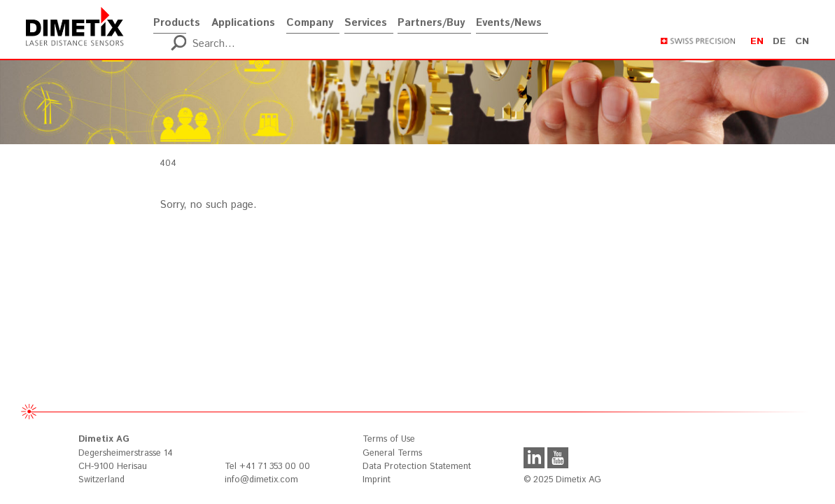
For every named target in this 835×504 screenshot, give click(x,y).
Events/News (509, 18)
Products (177, 18)
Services (366, 18)
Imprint (377, 480)
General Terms (392, 453)
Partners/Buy (431, 18)
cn (802, 41)
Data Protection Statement (417, 467)
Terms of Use (389, 439)
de (779, 41)
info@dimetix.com (261, 480)
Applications (243, 18)
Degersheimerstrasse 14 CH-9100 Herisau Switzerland (126, 459)
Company (310, 18)
